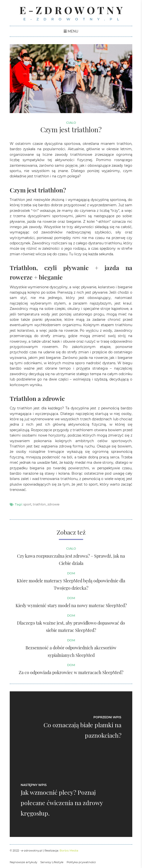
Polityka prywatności (81, 862)
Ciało (71, 123)
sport (27, 504)
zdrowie (53, 504)
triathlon (39, 504)
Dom (71, 573)
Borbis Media (69, 851)
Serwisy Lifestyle (52, 862)
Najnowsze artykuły (23, 862)
